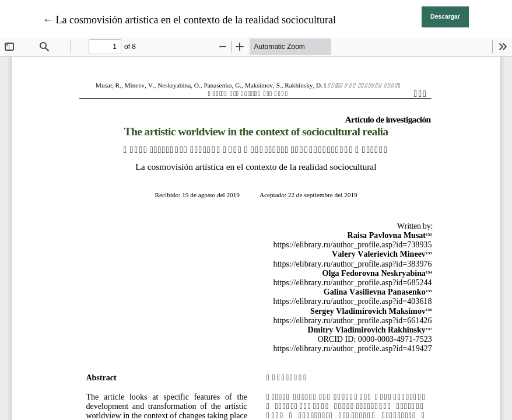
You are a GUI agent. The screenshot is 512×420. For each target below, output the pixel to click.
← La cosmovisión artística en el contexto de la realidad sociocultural (189, 20)
